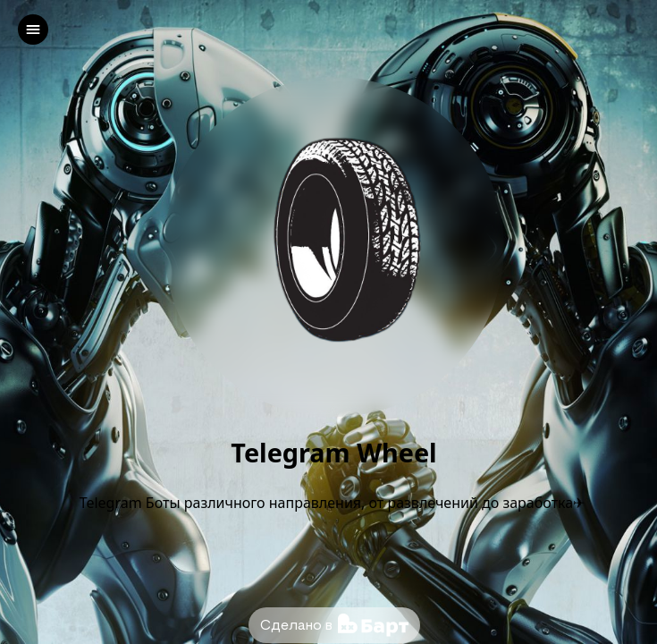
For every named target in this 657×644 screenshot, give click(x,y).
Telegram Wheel (333, 453)
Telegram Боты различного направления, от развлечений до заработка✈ (334, 503)
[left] (33, 30)
